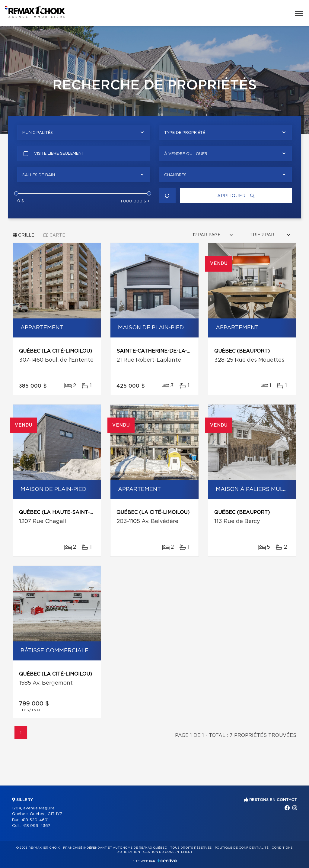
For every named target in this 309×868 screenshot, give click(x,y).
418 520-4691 (35, 820)
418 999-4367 (36, 826)
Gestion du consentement (168, 852)
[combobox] (84, 132)
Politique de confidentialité (242, 848)
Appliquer (236, 196)
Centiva (167, 861)
